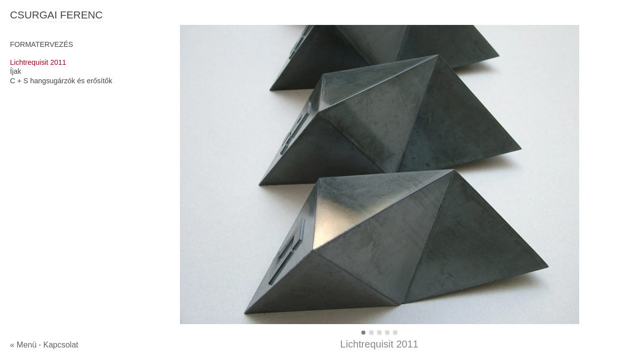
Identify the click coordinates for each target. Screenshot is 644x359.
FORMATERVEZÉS (42, 44)
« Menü (23, 345)
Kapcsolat (61, 345)
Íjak (15, 71)
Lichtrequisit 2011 (38, 62)
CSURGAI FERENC (56, 15)
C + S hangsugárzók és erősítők (61, 81)
